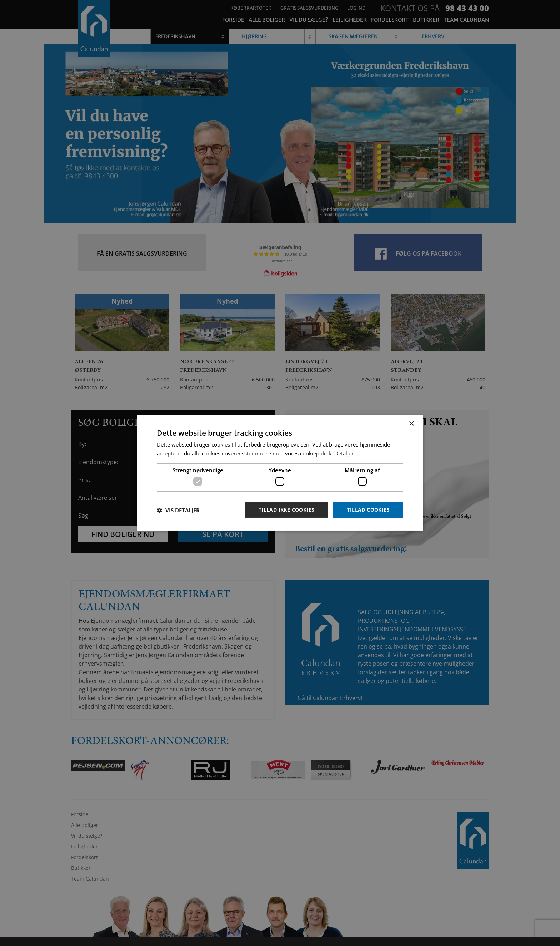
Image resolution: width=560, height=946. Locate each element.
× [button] (411, 424)
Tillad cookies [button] (368, 510)
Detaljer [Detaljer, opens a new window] (344, 453)
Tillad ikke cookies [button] (287, 510)
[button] (178, 510)
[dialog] (280, 473)
